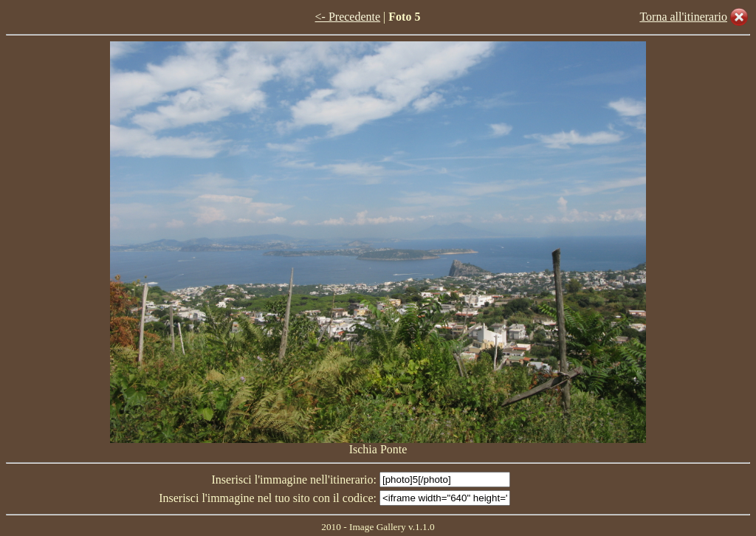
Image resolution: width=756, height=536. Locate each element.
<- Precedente (348, 17)
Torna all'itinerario (683, 17)
